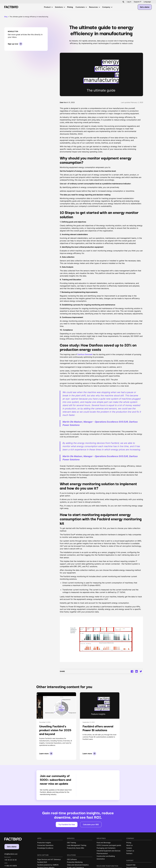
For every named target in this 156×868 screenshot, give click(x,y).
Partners (129, 853)
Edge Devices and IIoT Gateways (49, 859)
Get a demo (145, 7)
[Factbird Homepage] (11, 7)
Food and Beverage (104, 843)
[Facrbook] (132, 671)
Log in (129, 2)
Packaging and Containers (106, 848)
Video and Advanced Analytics (78, 865)
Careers (129, 848)
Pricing (129, 843)
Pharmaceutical (102, 853)
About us (129, 845)
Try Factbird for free (67, 824)
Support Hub (131, 865)
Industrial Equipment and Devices (108, 851)
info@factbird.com (11, 854)
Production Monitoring (75, 862)
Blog (6, 17)
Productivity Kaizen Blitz (76, 848)
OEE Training (71, 843)
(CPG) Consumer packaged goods (109, 845)
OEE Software (72, 859)
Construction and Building (106, 856)
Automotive (101, 859)
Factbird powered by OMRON (48, 865)
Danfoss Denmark (85, 354)
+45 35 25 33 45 (11, 860)
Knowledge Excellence (45, 848)
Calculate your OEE (91, 824)
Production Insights (44, 843)
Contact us (130, 851)
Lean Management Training (77, 845)
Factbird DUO (42, 862)
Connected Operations (45, 845)
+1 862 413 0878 (11, 866)
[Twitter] (141, 671)
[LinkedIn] (136, 671)
